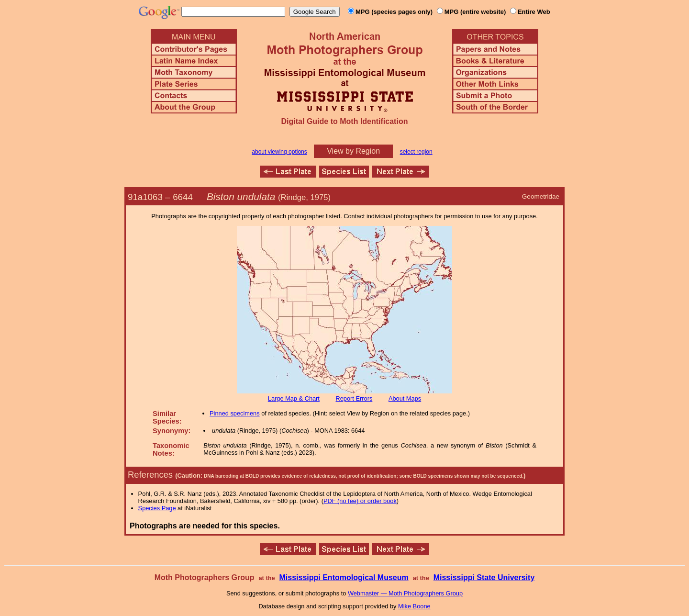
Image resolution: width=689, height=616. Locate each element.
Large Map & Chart (294, 398)
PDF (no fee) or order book (360, 501)
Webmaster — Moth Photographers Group (405, 593)
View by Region (353, 151)
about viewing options (279, 152)
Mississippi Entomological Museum (344, 577)
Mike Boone (414, 606)
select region (416, 152)
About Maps (405, 398)
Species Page (157, 508)
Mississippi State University (484, 577)
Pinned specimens (235, 413)
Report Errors (354, 398)
